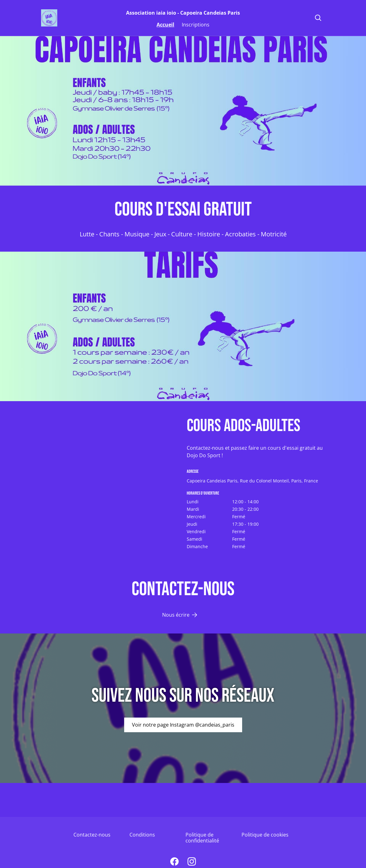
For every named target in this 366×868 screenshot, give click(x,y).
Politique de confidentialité (202, 838)
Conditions (142, 835)
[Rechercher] (318, 18)
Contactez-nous (92, 835)
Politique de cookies (265, 835)
